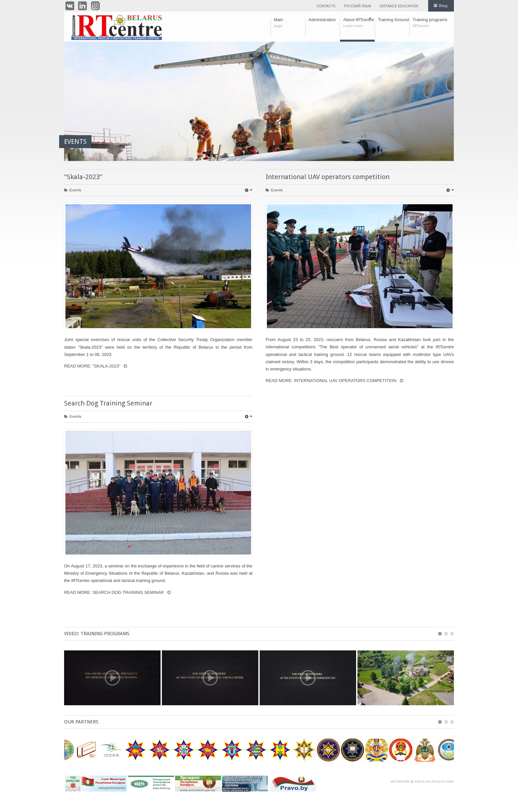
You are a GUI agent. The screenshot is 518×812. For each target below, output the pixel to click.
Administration (324, 23)
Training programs (430, 23)
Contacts (326, 6)
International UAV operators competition (328, 177)
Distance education (399, 6)
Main (290, 23)
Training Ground (394, 23)
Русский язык (357, 6)
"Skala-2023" (83, 177)
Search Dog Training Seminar (108, 403)
